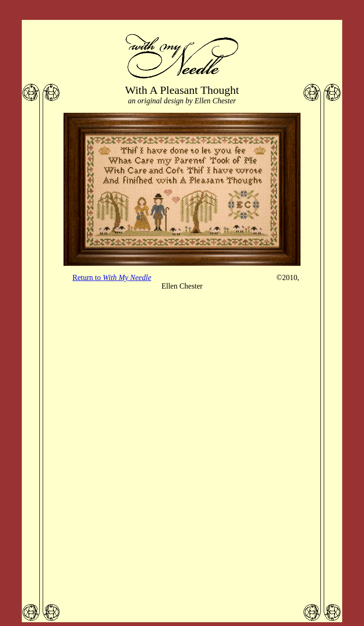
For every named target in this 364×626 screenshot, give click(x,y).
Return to (112, 277)
